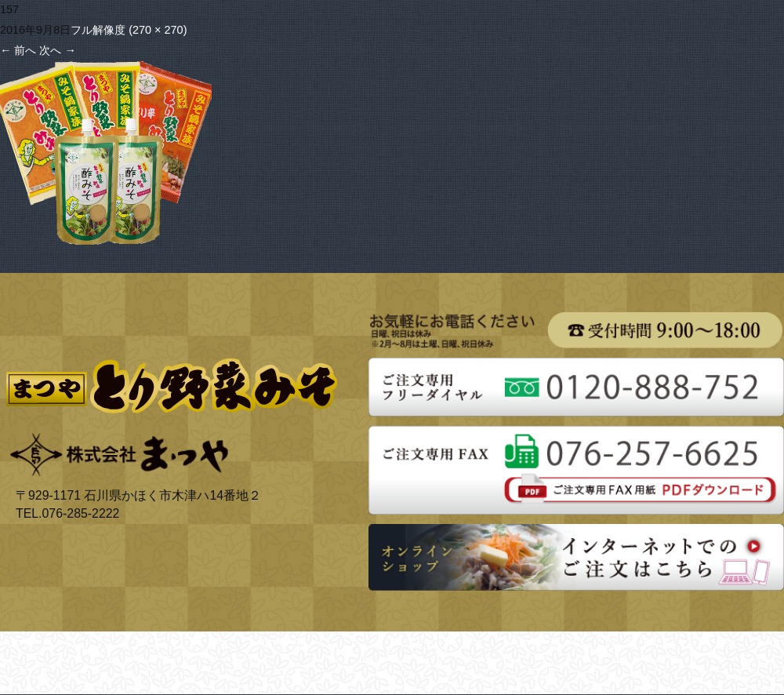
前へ (18, 50)
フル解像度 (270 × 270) (129, 30)
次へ (57, 50)
